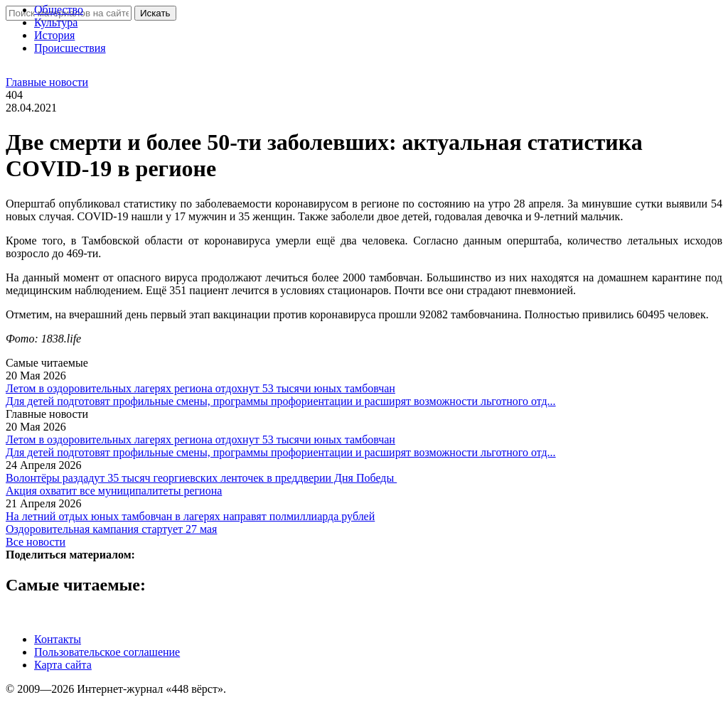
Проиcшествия (70, 48)
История (54, 35)
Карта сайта (63, 665)
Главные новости (47, 82)
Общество (59, 10)
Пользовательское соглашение (107, 652)
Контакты (58, 639)
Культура (56, 22)
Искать (155, 13)
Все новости (36, 542)
